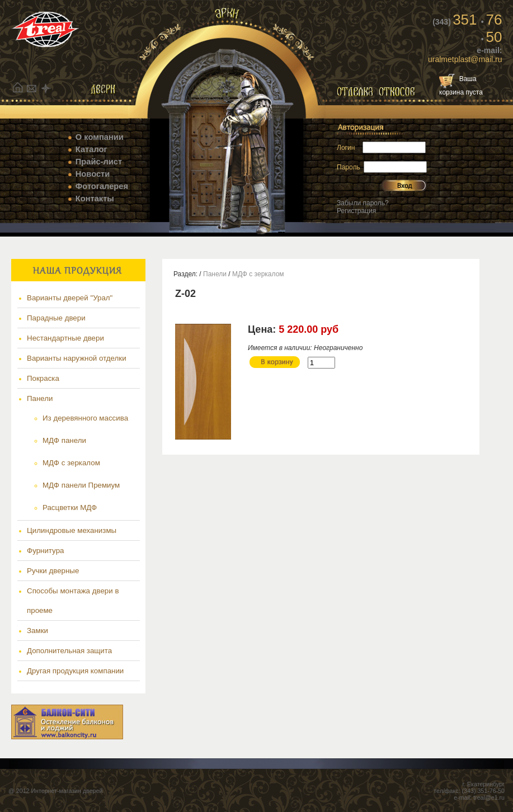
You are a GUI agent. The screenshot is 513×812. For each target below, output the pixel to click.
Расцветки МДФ (70, 507)
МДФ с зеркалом (71, 463)
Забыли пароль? (363, 203)
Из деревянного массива (85, 418)
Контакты (95, 199)
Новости (93, 174)
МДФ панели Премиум (81, 485)
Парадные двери (56, 318)
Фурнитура (45, 551)
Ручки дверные (53, 571)
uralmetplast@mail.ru (465, 59)
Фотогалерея (102, 186)
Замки (37, 631)
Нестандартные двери (65, 338)
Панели (40, 398)
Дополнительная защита (69, 651)
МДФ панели (64, 440)
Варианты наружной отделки (77, 358)
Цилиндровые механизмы (72, 530)
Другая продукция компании (75, 671)
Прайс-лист (99, 162)
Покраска (43, 378)
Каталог (91, 149)
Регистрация (356, 211)
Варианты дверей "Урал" (70, 298)
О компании (100, 137)
